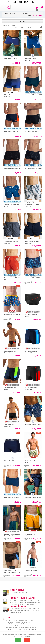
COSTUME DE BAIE (22, 14)
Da (18, 640)
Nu (27, 640)
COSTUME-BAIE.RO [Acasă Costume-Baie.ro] (22, 2)
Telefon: (35, 15)
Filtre (22, 21)
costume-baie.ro (19, 620)
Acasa (6, 14)
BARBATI (12, 14)
